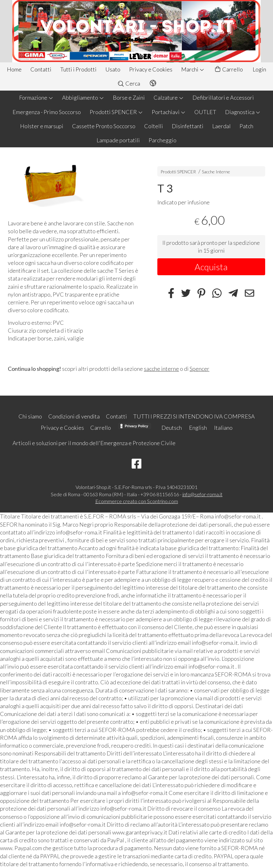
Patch (246, 126)
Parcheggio (163, 140)
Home (14, 69)
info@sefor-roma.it (202, 494)
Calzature (169, 97)
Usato (113, 69)
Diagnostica (243, 112)
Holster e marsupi (42, 126)
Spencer (199, 369)
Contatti (41, 69)
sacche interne (161, 369)
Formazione (36, 97)
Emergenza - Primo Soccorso (47, 112)
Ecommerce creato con (137, 501)
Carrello (228, 69)
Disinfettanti (188, 126)
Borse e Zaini (129, 97)
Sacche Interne (216, 172)
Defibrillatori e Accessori (223, 97)
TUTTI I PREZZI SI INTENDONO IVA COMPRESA (194, 416)
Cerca (129, 83)
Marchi (193, 69)
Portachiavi (169, 112)
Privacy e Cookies (151, 69)
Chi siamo (30, 416)
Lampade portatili (118, 140)
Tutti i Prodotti (78, 69)
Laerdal (221, 126)
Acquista (211, 267)
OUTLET (205, 112)
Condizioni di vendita (74, 416)
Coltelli (154, 126)
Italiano (223, 428)
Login (259, 69)
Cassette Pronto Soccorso (104, 126)
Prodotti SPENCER (116, 112)
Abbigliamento (83, 97)
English (198, 428)
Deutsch (172, 428)
